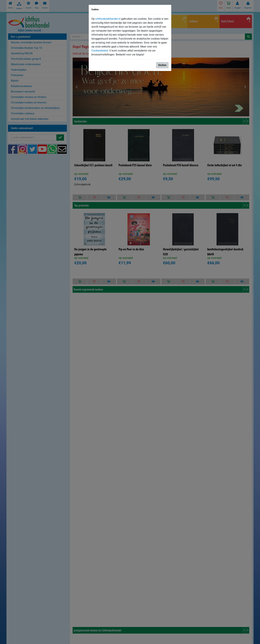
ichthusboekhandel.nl (108, 19)
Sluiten (162, 65)
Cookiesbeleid (100, 51)
